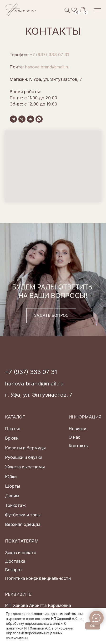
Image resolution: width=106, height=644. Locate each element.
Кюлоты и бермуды (25, 448)
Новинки (77, 428)
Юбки (11, 476)
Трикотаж (15, 505)
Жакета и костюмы (25, 467)
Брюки (12, 438)
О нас (74, 437)
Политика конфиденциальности (38, 578)
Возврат (14, 570)
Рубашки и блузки (24, 457)
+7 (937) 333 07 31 (49, 55)
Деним (12, 495)
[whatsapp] (39, 119)
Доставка (15, 561)
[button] (51, 316)
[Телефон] (22, 119)
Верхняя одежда (23, 524)
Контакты (79, 446)
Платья (13, 428)
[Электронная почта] (30, 119)
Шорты (13, 486)
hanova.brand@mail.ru (47, 67)
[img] (21, 10)
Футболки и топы (23, 515)
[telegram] (13, 119)
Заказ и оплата (21, 553)
